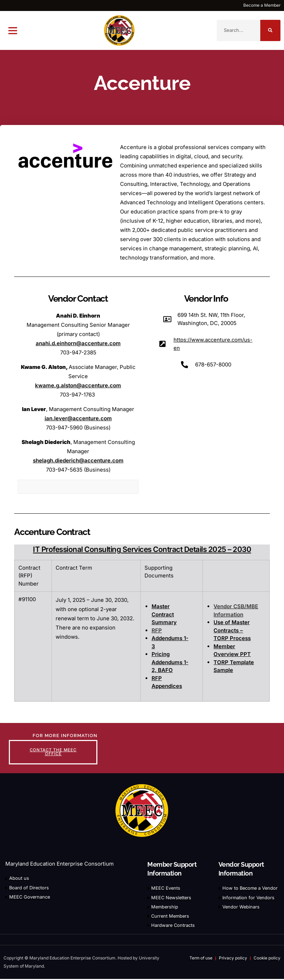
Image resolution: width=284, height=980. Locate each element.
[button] (13, 30)
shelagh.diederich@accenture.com (78, 460)
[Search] (270, 30)
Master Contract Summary (164, 614)
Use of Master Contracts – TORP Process (232, 630)
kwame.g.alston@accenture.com (78, 385)
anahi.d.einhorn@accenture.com (78, 343)
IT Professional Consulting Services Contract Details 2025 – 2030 (142, 549)
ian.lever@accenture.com (78, 418)
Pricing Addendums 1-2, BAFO (170, 662)
